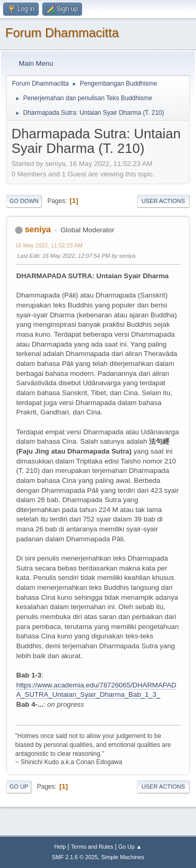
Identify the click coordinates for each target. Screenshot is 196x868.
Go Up (19, 787)
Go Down (24, 201)
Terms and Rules (92, 847)
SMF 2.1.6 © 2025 (75, 857)
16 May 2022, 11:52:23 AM (49, 245)
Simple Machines (123, 857)
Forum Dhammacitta (62, 33)
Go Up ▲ (130, 847)
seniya (38, 229)
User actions (163, 201)
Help (60, 847)
